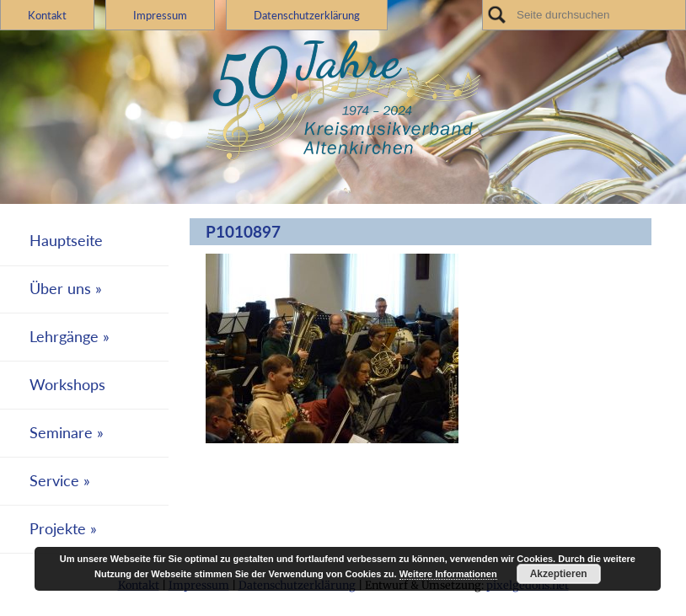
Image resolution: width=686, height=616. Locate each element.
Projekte (58, 529)
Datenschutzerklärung (307, 15)
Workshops (67, 385)
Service (54, 481)
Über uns (60, 289)
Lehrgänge (64, 337)
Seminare (61, 433)
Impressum (160, 15)
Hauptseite (66, 241)
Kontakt (47, 15)
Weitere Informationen (448, 574)
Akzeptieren (559, 574)
